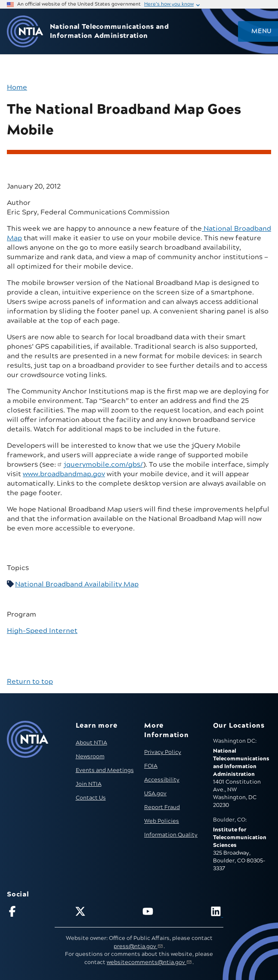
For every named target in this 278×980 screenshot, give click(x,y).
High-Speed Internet (42, 631)
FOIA (151, 766)
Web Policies (162, 821)
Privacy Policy (163, 752)
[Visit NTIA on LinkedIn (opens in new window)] (241, 913)
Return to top (30, 682)
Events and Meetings (105, 770)
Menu (261, 31)
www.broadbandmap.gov (64, 474)
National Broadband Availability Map (77, 584)
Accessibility (162, 780)
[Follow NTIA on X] (105, 913)
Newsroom (90, 757)
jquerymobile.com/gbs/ (103, 465)
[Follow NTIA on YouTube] (173, 913)
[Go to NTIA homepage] (25, 32)
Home (17, 87)
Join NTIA (89, 784)
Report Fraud (162, 807)
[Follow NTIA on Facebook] (37, 913)
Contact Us (91, 798)
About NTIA (91, 743)
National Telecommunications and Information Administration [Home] (109, 31)
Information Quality (171, 835)
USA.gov (155, 794)
